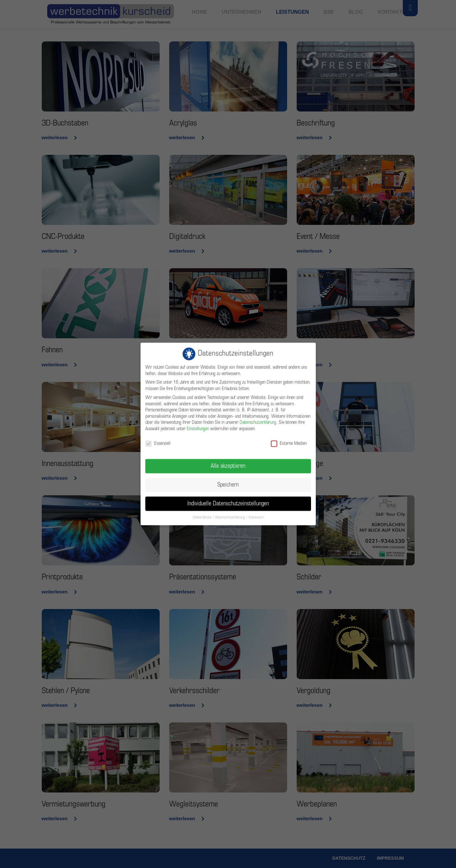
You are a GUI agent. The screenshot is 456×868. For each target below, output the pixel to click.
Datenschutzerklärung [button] (230, 513)
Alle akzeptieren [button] (228, 462)
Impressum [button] (256, 513)
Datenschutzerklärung (258, 418)
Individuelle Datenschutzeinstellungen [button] (228, 499)
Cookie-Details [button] (202, 513)
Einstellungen (198, 424)
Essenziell (158, 439)
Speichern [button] (228, 481)
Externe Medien (289, 439)
